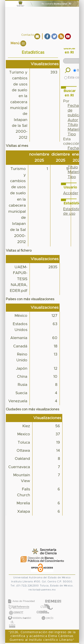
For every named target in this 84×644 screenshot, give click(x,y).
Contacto (28, 35)
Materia (75, 130)
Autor (73, 120)
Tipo (72, 134)
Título (73, 125)
